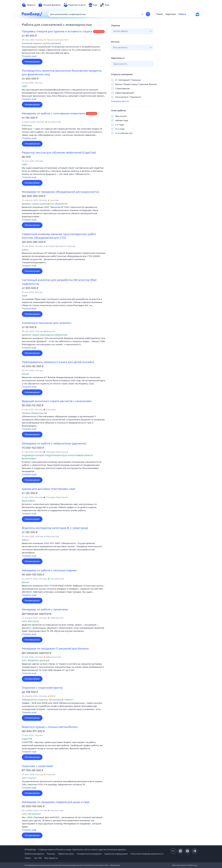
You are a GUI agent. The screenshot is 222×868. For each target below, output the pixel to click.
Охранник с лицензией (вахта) (42, 688)
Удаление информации (116, 854)
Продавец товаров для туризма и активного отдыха (57, 31)
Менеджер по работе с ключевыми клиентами (53, 114)
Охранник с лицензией (37, 766)
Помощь (51, 854)
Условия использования (89, 854)
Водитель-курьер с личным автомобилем (50, 727)
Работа (182, 14)
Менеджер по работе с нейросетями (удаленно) (54, 444)
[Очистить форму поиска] (142, 14)
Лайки (28, 858)
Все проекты (51, 858)
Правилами (115, 865)
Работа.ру (193, 865)
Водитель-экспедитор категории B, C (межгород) (55, 528)
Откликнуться (32, 62)
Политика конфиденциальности (147, 854)
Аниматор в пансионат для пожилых (47, 323)
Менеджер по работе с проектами (45, 610)
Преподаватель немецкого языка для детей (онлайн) (58, 362)
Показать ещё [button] (29, 56)
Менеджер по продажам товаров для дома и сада (56, 802)
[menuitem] (29, 5)
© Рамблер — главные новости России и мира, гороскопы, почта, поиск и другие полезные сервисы (75, 850)
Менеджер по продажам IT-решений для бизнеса (55, 649)
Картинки (171, 14)
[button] (64, 52)
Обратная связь (66, 854)
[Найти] (148, 14)
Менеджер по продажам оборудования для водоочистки (60, 192)
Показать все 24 (120, 101)
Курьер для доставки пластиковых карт (49, 489)
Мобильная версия (34, 854)
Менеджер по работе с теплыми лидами (49, 570)
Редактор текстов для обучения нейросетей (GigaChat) (59, 153)
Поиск (160, 14)
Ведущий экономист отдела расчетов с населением (57, 401)
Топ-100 (38, 858)
